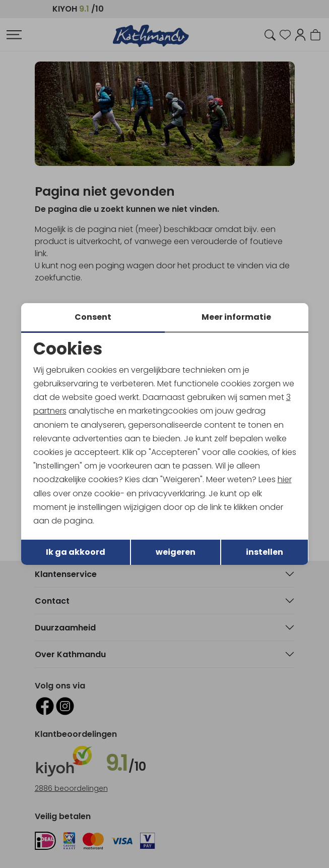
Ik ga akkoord (76, 552)
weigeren (176, 552)
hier (285, 479)
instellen (265, 552)
